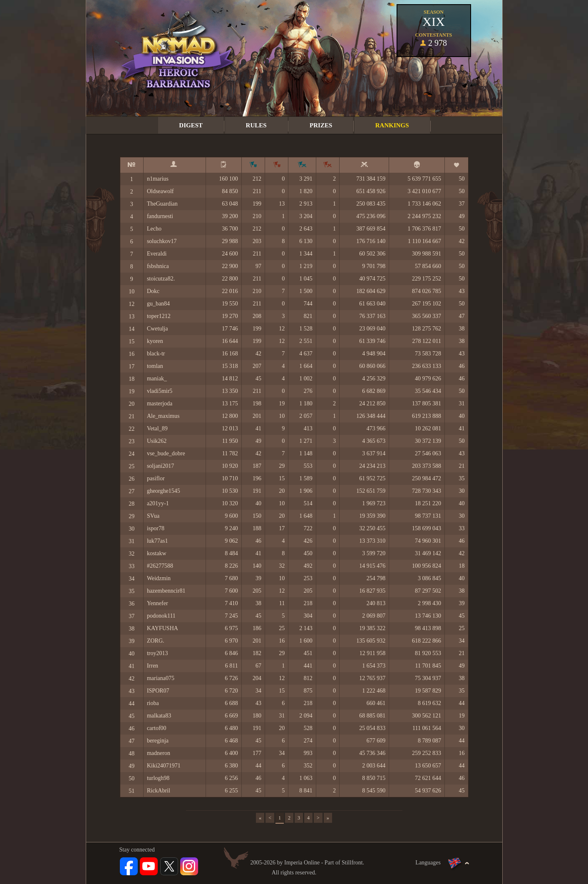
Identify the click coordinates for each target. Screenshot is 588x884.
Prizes (321, 125)
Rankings (392, 125)
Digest (191, 125)
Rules (256, 125)
